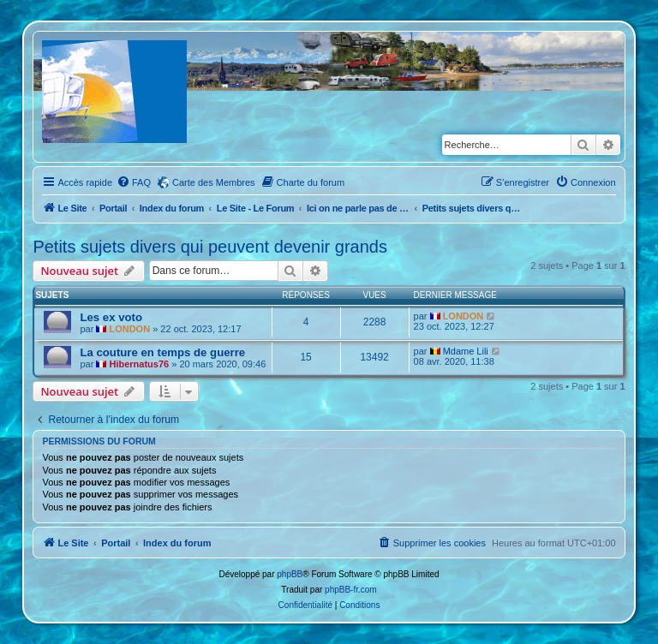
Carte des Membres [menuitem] (214, 182)
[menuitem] (134, 182)
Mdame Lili (466, 351)
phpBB (290, 574)
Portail (113, 208)
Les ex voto (111, 317)
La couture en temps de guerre (162, 352)
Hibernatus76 (139, 364)
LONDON (129, 329)
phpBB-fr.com (351, 590)
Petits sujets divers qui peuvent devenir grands (210, 247)
